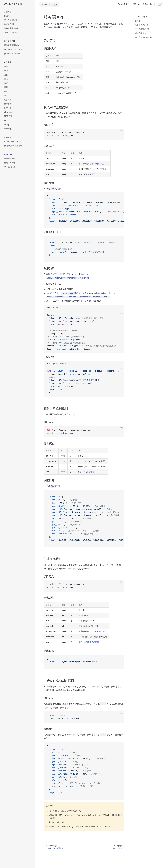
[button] (18, 12)
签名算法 (91, 174)
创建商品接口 (140, 33)
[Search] (49, 4)
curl (48, 364)
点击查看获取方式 (99, 164)
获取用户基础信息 (142, 25)
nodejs (56, 308)
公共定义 (139, 21)
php (48, 308)
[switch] (159, 4)
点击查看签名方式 (91, 642)
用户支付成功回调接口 (144, 37)
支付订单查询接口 (142, 29)
